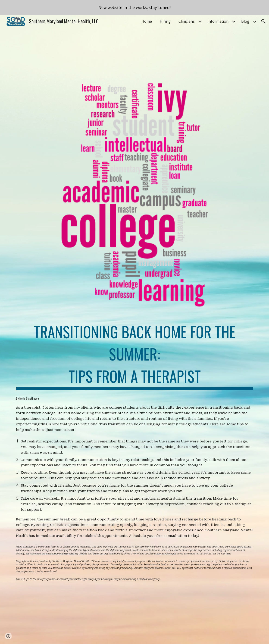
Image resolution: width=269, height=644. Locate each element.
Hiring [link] (165, 21)
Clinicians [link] (187, 21)
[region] (134, 7)
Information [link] (218, 21)
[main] (134, 355)
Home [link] (147, 21)
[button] (263, 21)
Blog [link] (245, 21)
